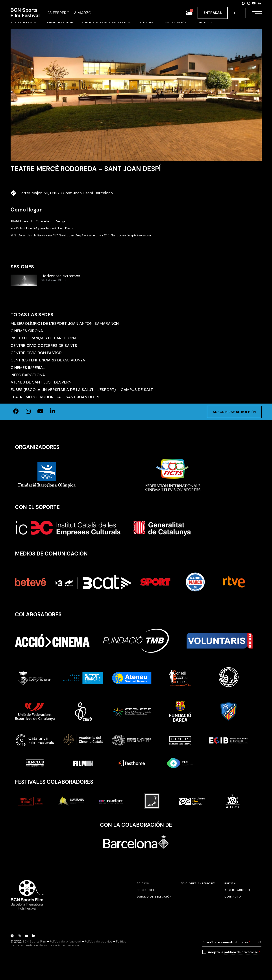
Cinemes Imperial (28, 368)
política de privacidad (241, 952)
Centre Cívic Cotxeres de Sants (44, 346)
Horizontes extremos (61, 276)
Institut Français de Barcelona (44, 338)
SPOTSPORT (146, 890)
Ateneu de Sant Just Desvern (41, 382)
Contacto (233, 897)
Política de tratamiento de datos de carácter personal (68, 943)
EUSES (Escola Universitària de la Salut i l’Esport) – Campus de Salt (82, 390)
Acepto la (234, 952)
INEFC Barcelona (28, 375)
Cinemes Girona (27, 331)
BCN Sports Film (34, 941)
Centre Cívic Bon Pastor (36, 353)
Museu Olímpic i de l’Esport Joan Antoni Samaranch (65, 324)
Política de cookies (99, 941)
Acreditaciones (237, 890)
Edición (143, 883)
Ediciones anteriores (198, 883)
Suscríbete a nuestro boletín (226, 942)
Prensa (230, 883)
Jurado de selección (154, 897)
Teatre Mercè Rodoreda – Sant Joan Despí (55, 397)
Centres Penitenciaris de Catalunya (48, 360)
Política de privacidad (65, 941)
